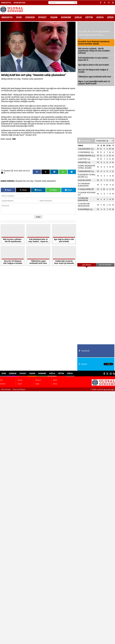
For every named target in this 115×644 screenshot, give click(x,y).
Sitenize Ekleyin (19, 389)
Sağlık (78, 17)
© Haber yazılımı (103, 389)
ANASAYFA (7, 17)
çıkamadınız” (51, 181)
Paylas (8, 190)
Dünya (100, 17)
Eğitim (89, 17)
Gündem (30, 17)
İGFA (14, 139)
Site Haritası (6, 389)
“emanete (38, 181)
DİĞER (110, 17)
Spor (19, 17)
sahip (44, 181)
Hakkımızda (19, 3)
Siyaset (42, 17)
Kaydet (38, 217)
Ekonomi (66, 17)
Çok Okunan (87, 265)
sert (28, 181)
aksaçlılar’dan (21, 181)
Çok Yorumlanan (105, 265)
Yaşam (54, 17)
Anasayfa (6, 3)
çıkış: (32, 181)
